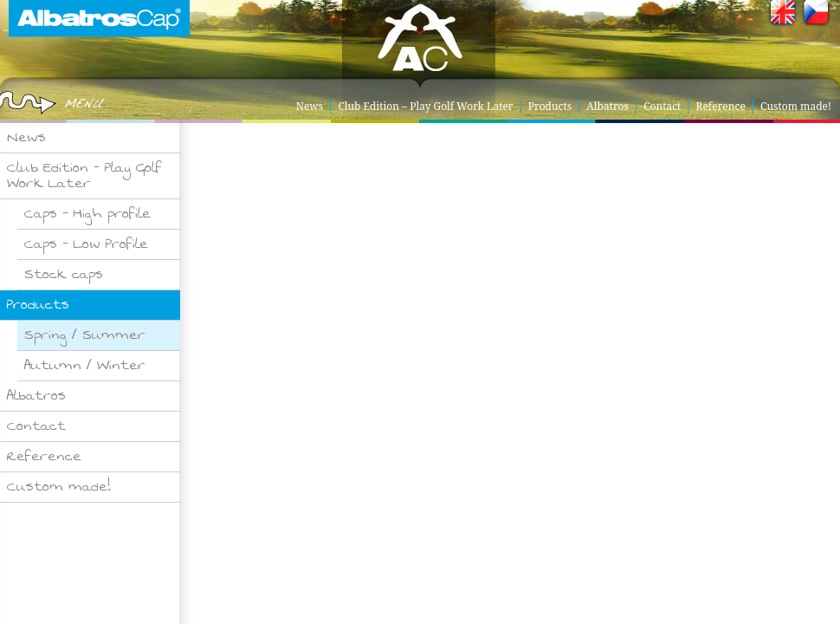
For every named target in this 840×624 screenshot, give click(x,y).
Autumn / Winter (85, 365)
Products (550, 106)
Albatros (607, 106)
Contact (662, 106)
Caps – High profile (87, 214)
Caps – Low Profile (86, 244)
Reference (721, 106)
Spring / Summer (85, 335)
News (310, 106)
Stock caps (64, 274)
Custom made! (796, 106)
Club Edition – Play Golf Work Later (425, 106)
